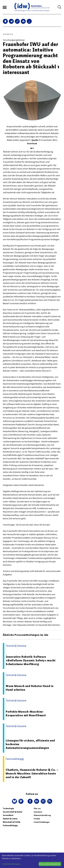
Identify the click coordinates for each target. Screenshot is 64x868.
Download (32, 143)
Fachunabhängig (10, 825)
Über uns (37, 808)
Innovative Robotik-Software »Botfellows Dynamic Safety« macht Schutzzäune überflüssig (31, 660)
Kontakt (37, 819)
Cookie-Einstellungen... (12, 864)
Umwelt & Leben (10, 819)
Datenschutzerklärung (42, 815)
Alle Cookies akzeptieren (50, 864)
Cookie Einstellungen (42, 822)
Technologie (8, 808)
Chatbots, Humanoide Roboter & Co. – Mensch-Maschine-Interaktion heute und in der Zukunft (32, 773)
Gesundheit (8, 815)
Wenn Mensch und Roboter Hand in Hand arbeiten (30, 688)
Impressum (38, 812)
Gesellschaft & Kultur (13, 812)
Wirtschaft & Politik (12, 822)
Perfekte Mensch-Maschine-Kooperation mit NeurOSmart (26, 713)
